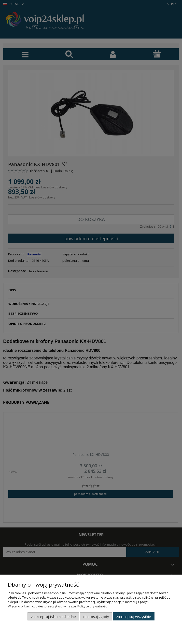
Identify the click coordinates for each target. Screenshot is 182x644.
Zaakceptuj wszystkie (134, 617)
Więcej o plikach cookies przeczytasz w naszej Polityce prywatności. (58, 606)
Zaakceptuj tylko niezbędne (53, 617)
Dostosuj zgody (96, 617)
